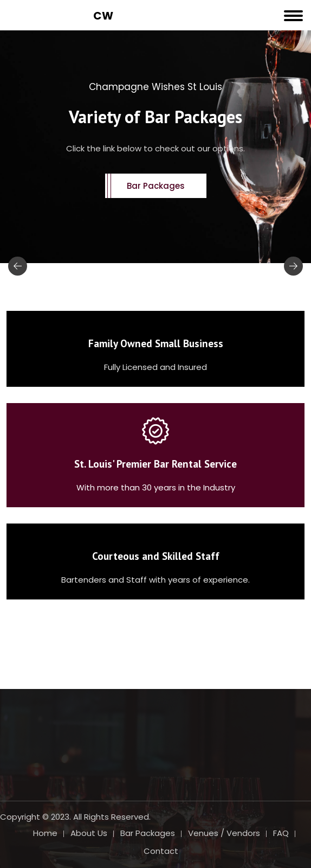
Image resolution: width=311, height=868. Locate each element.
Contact (161, 851)
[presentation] (18, 266)
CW (103, 16)
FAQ (281, 833)
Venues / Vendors (224, 833)
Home (45, 833)
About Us (89, 833)
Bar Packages (156, 186)
